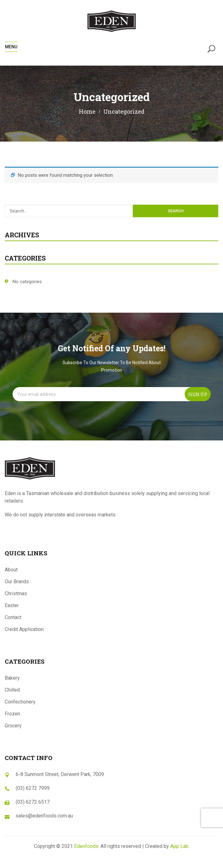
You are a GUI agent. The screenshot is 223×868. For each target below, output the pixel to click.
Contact (13, 617)
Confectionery (20, 702)
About (11, 570)
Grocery (13, 726)
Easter (12, 605)
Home (87, 111)
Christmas (16, 593)
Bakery (12, 678)
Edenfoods (86, 846)
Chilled (12, 690)
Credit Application (24, 629)
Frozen (12, 714)
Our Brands (17, 582)
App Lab (179, 846)
